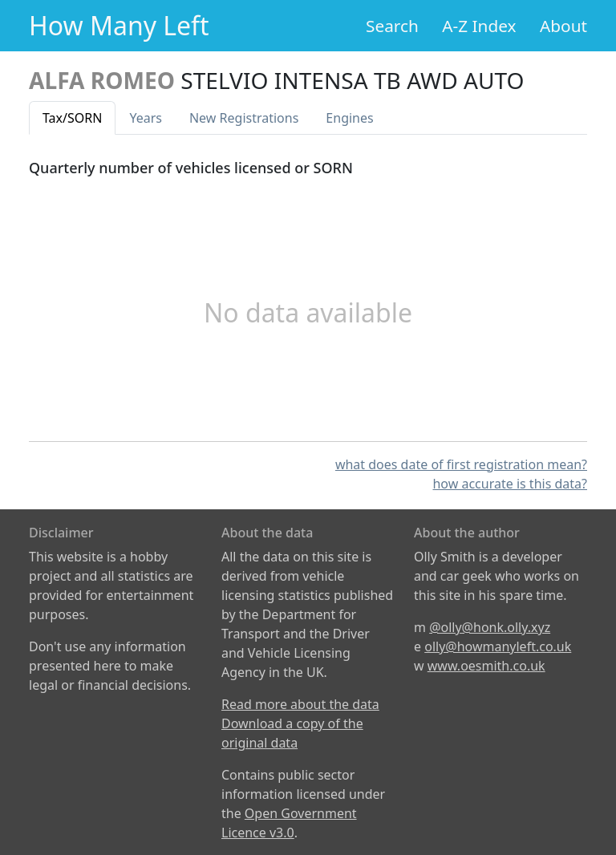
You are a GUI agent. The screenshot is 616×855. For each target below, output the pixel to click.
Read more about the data (300, 704)
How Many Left (119, 25)
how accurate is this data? (510, 484)
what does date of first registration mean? (461, 464)
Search (392, 26)
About (563, 26)
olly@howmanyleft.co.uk (498, 646)
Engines (349, 118)
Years (146, 118)
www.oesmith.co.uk (486, 666)
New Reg (244, 118)
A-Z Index (479, 26)
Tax (72, 118)
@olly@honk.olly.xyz (490, 627)
